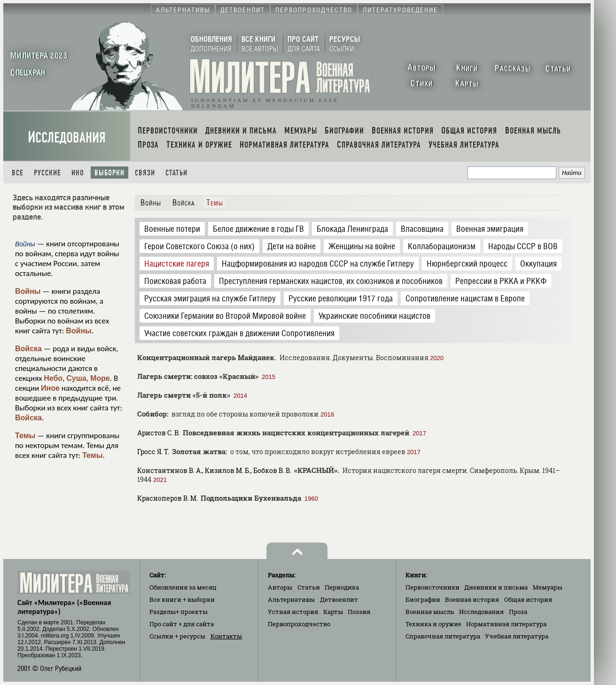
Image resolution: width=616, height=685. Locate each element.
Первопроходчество (299, 624)
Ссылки (177, 636)
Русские (47, 173)
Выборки (109, 173)
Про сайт (182, 624)
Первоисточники (433, 587)
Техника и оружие (433, 624)
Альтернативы (291, 599)
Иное (50, 388)
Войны (28, 291)
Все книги (182, 599)
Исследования (67, 138)
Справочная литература (443, 636)
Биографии (423, 599)
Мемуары (548, 587)
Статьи (176, 173)
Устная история (293, 612)
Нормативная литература (506, 624)
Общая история (528, 599)
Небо (53, 378)
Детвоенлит (339, 599)
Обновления (183, 587)
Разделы (179, 612)
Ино (78, 173)
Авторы (280, 587)
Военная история (472, 599)
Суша (76, 378)
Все (18, 173)
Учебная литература (517, 636)
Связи (145, 173)
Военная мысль (430, 612)
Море (100, 378)
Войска (28, 349)
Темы (25, 436)
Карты (333, 612)
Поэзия (359, 612)
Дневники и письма (496, 587)
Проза (518, 612)
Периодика (342, 587)
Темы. (94, 455)
